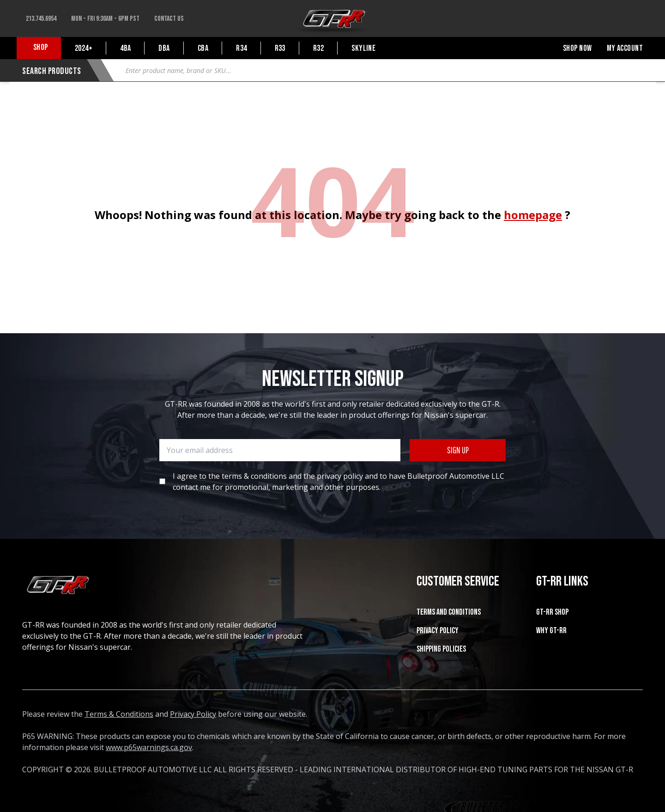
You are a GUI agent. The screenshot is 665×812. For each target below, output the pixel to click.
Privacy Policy (438, 631)
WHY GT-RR (551, 631)
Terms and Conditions (449, 612)
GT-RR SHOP (552, 612)
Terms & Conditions (119, 714)
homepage (533, 215)
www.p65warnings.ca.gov (149, 747)
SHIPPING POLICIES (441, 649)
